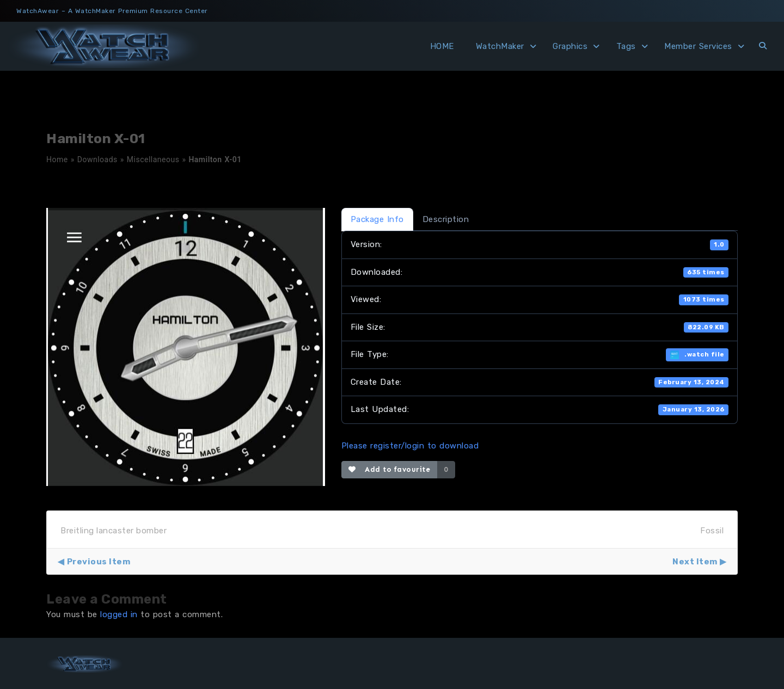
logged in (119, 614)
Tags (626, 46)
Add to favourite (390, 469)
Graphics (570, 46)
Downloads (97, 159)
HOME (442, 46)
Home (57, 159)
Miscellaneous (153, 159)
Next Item (695, 562)
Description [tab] (446, 219)
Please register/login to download (410, 446)
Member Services (698, 46)
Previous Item (99, 562)
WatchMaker (500, 46)
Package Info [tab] (377, 219)
